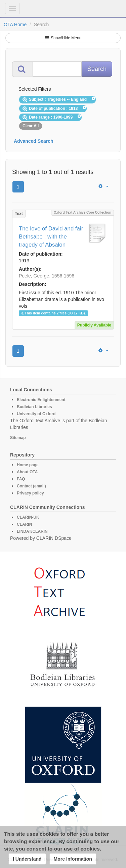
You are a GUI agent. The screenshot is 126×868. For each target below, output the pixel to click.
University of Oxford (36, 414)
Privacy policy (30, 493)
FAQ (21, 479)
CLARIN (24, 524)
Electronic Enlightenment (41, 400)
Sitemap (18, 438)
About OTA (27, 472)
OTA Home (15, 25)
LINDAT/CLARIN (32, 531)
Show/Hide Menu (63, 38)
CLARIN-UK (28, 517)
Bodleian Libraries (34, 407)
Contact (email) (31, 486)
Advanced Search (34, 141)
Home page (28, 465)
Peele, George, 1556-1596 (47, 276)
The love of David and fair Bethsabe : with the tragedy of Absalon (51, 237)
